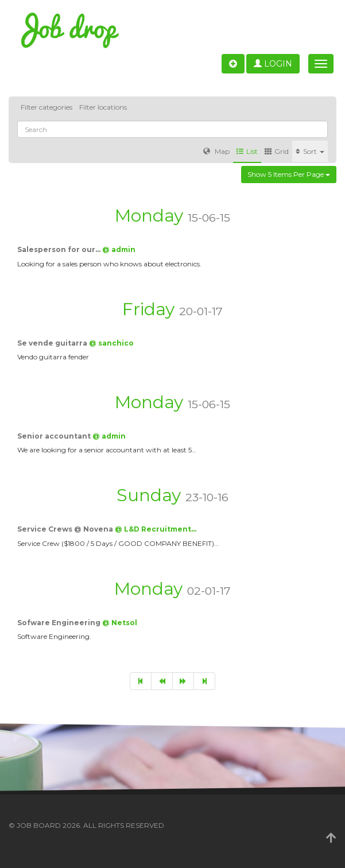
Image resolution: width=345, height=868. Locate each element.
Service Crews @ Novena (66, 529)
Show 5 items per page (289, 174)
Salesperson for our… (60, 249)
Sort (310, 151)
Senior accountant (55, 436)
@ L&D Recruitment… (156, 529)
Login (273, 64)
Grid (277, 151)
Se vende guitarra (53, 343)
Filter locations (103, 107)
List (247, 151)
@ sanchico (111, 343)
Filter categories (46, 107)
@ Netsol (120, 623)
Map (216, 151)
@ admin (119, 249)
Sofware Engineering (60, 623)
